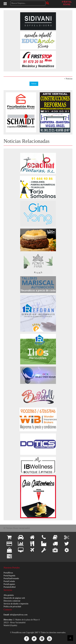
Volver (34, 84)
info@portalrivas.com (19, 615)
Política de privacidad (12, 607)
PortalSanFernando (11, 578)
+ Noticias (68, 79)
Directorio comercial (12, 601)
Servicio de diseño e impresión (16, 604)
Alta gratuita (9, 595)
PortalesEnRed (10, 587)
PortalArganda (9, 576)
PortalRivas (8, 573)
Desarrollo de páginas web (14, 598)
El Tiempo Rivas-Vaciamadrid (17, 528)
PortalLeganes (9, 584)
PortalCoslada (9, 581)
